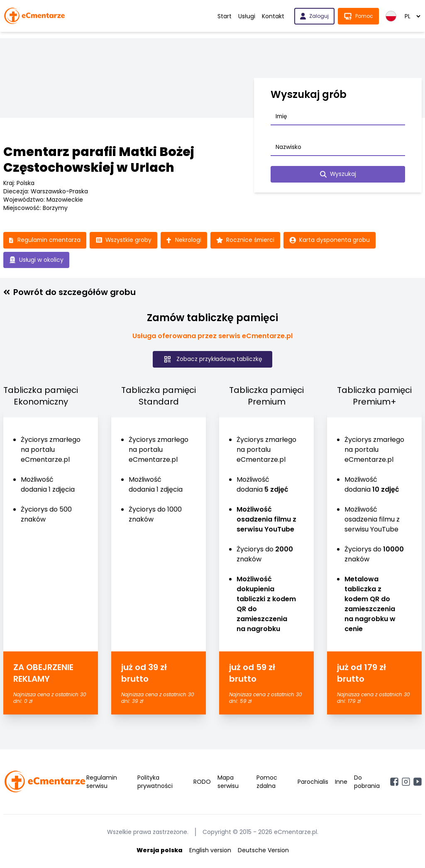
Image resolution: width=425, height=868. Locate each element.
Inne (341, 782)
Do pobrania (367, 782)
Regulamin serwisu (102, 782)
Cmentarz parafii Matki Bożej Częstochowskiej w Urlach (99, 160)
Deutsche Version (263, 851)
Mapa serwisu (228, 782)
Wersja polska (160, 851)
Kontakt (273, 16)
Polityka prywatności (155, 782)
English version (210, 851)
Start (225, 16)
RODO (202, 782)
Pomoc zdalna (267, 782)
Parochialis (313, 782)
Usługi (247, 16)
